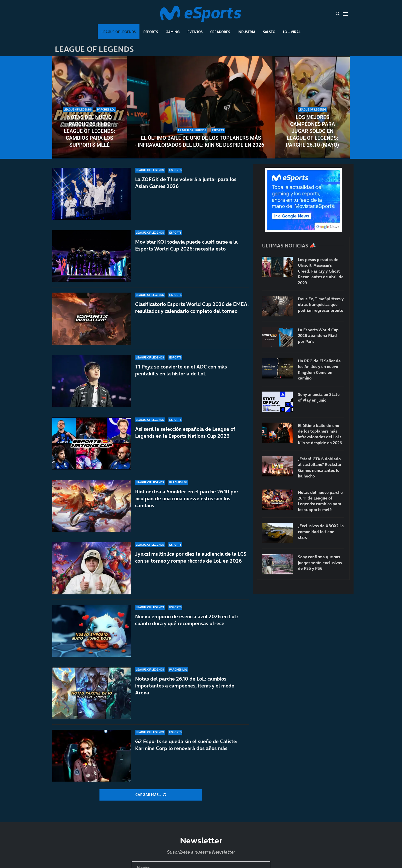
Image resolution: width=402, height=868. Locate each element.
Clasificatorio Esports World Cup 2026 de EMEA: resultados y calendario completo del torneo (192, 309)
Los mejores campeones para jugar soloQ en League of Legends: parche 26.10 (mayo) (313, 131)
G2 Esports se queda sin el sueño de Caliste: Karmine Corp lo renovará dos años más (186, 745)
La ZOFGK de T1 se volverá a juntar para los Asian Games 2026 (186, 183)
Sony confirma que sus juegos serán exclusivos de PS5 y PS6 (320, 562)
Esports (151, 32)
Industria (247, 32)
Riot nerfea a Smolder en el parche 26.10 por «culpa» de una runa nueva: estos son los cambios (187, 498)
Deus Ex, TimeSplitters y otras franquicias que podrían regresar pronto (321, 305)
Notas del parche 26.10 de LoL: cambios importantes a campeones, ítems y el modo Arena (185, 686)
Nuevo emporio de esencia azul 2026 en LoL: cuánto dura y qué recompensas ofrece (187, 620)
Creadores (220, 32)
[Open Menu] (345, 14)
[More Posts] (151, 795)
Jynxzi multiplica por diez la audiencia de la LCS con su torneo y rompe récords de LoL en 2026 (191, 557)
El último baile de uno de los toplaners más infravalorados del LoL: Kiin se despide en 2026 (201, 141)
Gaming (173, 32)
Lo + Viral (292, 32)
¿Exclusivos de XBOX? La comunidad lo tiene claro (321, 531)
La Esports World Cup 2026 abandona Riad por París (318, 336)
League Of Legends (119, 32)
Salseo (269, 32)
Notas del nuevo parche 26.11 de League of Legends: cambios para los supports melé (89, 131)
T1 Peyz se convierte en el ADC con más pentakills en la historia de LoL (181, 374)
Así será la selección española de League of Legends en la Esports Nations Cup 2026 (185, 432)
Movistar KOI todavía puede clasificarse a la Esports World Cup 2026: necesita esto (186, 249)
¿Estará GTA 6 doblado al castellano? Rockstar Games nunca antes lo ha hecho (320, 467)
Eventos (195, 32)
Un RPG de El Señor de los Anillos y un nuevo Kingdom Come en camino (319, 369)
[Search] (338, 14)
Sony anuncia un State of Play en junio (319, 397)
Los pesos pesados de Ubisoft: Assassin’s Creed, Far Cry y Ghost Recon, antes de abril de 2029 (321, 271)
